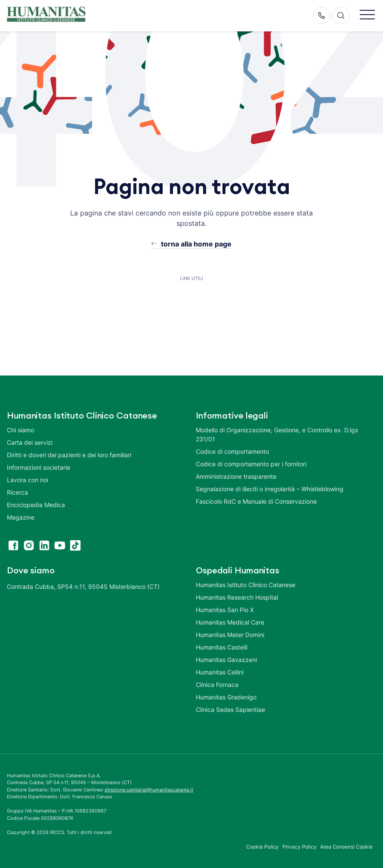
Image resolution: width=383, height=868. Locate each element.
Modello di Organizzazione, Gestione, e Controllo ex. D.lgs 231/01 (277, 434)
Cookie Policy (263, 847)
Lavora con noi (28, 480)
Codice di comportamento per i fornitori (251, 464)
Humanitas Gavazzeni (226, 660)
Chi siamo (20, 430)
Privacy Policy (300, 847)
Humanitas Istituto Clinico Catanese (246, 585)
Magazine (21, 517)
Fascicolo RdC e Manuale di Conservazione (256, 501)
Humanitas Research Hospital (237, 597)
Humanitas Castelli (222, 647)
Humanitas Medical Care (230, 622)
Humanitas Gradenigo (226, 697)
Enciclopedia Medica (36, 505)
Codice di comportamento (232, 451)
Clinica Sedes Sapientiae (230, 709)
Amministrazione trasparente (236, 476)
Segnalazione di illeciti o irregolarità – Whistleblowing (270, 489)
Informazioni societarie (39, 467)
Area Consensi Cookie (346, 847)
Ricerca (17, 492)
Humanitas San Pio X (225, 610)
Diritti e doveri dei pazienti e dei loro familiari (70, 455)
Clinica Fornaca (217, 685)
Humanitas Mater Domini (230, 635)
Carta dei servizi (30, 442)
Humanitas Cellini (220, 672)
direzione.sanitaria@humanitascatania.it (149, 790)
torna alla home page (196, 244)
